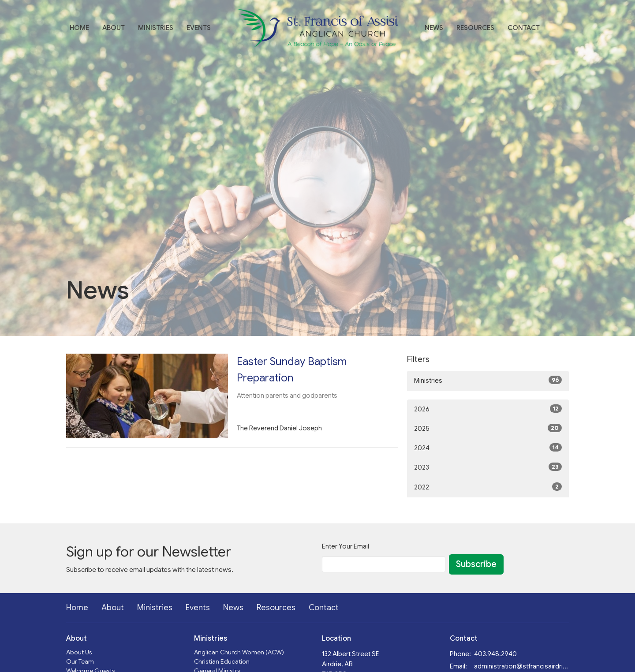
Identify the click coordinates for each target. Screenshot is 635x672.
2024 (488, 448)
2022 (488, 487)
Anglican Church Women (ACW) (239, 652)
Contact (524, 28)
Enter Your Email (346, 546)
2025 (488, 428)
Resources (475, 28)
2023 (488, 467)
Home (79, 28)
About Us (79, 652)
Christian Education (222, 661)
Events (199, 28)
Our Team (80, 661)
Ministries (156, 28)
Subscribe (476, 564)
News (434, 28)
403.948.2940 (495, 654)
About (114, 28)
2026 (488, 409)
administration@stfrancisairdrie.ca (521, 666)
